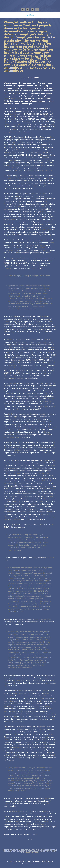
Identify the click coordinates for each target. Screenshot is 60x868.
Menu (32, 15)
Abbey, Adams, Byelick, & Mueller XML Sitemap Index (31, 853)
